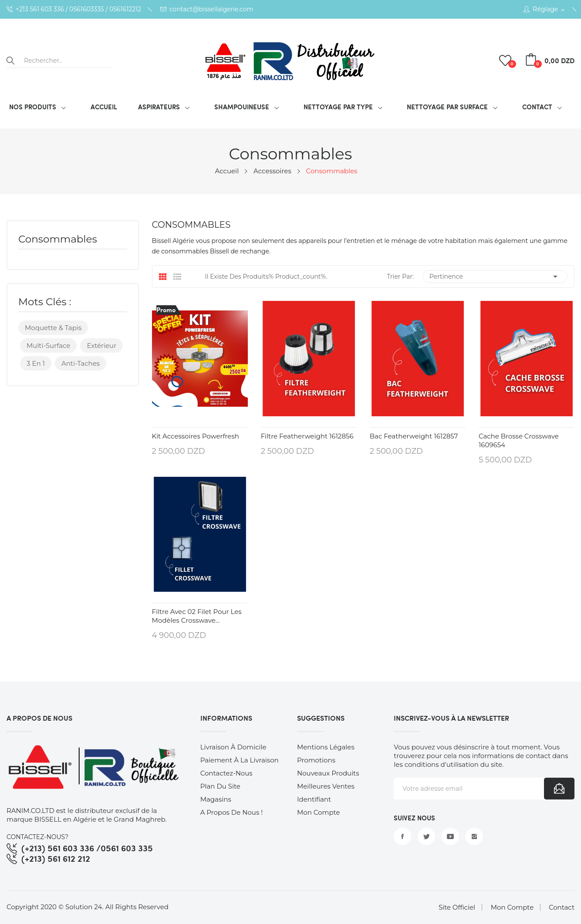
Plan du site (220, 786)
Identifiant (314, 799)
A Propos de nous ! (231, 812)
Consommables (58, 240)
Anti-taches (81, 363)
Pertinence (495, 277)
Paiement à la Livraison (240, 760)
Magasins (216, 799)
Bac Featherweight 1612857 (414, 436)
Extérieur (101, 346)
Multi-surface (48, 346)
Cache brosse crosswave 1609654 (519, 440)
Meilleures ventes (326, 786)
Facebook (402, 836)
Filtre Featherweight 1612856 (307, 436)
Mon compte (318, 812)
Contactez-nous (226, 773)
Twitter (426, 836)
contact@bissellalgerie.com (207, 9)
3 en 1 (36, 363)
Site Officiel (457, 907)
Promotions (316, 760)
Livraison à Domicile (233, 747)
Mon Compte (512, 907)
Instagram (474, 836)
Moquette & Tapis (53, 328)
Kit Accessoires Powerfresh (196, 436)
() (507, 61)
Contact (562, 907)
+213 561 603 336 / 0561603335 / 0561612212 (74, 9)
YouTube (450, 836)
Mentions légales (326, 747)
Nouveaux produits (328, 773)
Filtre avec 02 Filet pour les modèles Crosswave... (197, 616)
